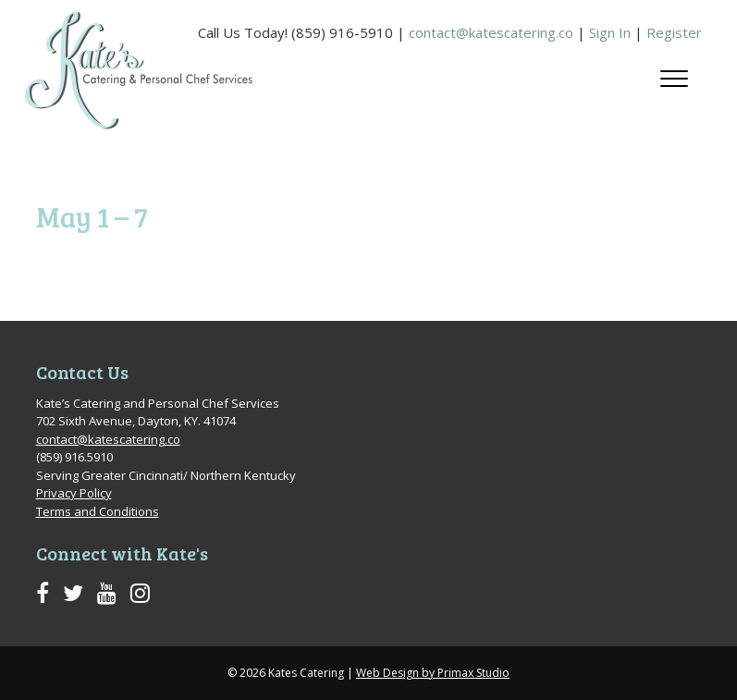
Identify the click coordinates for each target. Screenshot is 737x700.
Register (674, 32)
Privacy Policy (74, 493)
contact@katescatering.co (491, 32)
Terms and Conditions (98, 511)
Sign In (610, 32)
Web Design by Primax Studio (433, 673)
